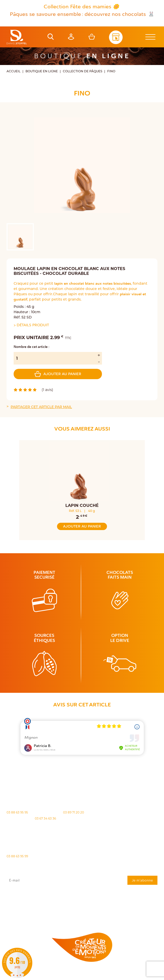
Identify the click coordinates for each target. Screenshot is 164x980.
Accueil (13, 71)
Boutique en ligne (42, 71)
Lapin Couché (82, 505)
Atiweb (88, 977)
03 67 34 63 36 (45, 818)
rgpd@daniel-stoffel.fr (18, 904)
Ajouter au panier (58, 374)
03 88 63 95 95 (17, 812)
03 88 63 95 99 (17, 856)
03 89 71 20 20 (74, 812)
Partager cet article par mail (41, 407)
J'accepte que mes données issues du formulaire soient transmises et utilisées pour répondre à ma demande (82, 898)
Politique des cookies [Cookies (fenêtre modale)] (128, 973)
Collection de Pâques (83, 71)
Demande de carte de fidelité (132, 915)
